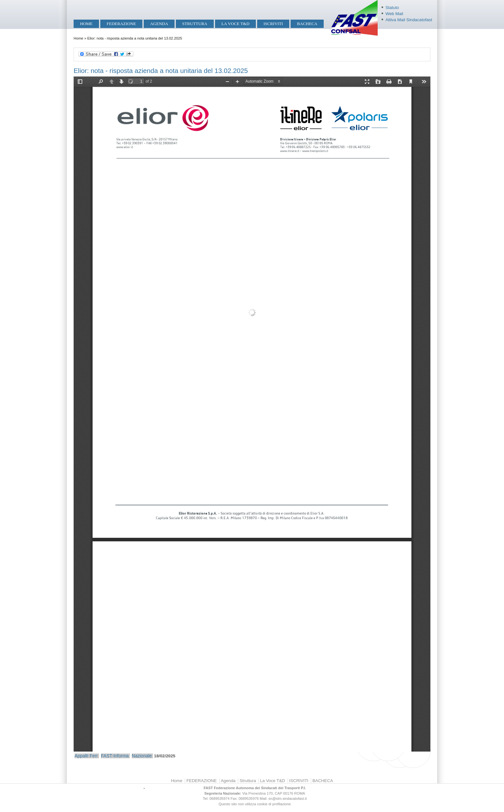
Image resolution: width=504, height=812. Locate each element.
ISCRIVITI (273, 24)
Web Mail (394, 14)
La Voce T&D (235, 24)
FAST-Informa (115, 756)
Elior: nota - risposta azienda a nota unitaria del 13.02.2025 (161, 71)
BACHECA (307, 24)
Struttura (195, 24)
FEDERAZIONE (121, 24)
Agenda (159, 24)
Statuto (392, 8)
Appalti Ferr (86, 756)
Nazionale (142, 756)
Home (86, 24)
